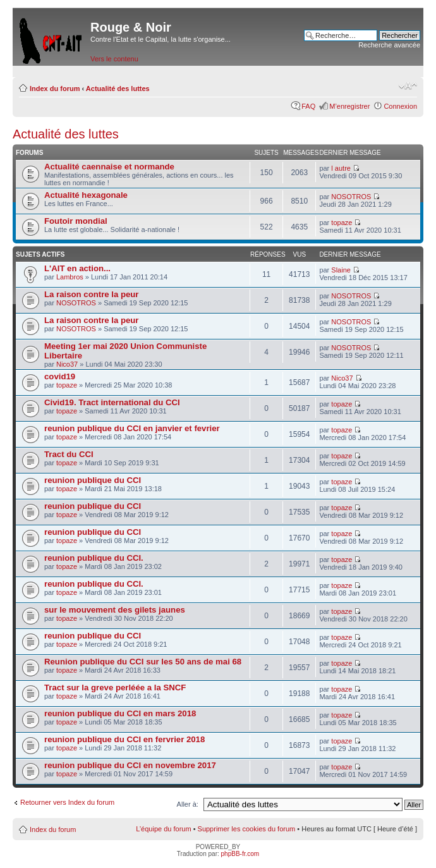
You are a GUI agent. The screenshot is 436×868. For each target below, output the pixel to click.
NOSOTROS (351, 197)
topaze (342, 223)
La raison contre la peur (92, 294)
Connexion (400, 106)
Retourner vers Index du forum (67, 802)
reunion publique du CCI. (94, 558)
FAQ (308, 106)
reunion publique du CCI (93, 480)
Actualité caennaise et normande (109, 167)
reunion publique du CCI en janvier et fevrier (132, 428)
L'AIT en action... (77, 268)
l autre (341, 168)
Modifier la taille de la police (408, 86)
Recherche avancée (389, 45)
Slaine (341, 270)
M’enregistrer (349, 106)
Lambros (70, 277)
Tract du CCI (69, 454)
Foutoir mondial (76, 221)
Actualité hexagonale (86, 195)
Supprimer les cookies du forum (247, 829)
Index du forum (55, 89)
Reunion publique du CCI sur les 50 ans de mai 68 (143, 662)
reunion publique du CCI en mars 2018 (120, 713)
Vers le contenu (114, 59)
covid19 (60, 376)
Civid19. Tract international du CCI (112, 402)
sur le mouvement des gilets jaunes (115, 610)
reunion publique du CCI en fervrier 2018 (124, 739)
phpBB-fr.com (240, 854)
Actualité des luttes (118, 89)
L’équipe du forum (163, 829)
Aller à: (188, 804)
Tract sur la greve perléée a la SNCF (115, 688)
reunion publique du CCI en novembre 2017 (130, 765)
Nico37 (67, 364)
